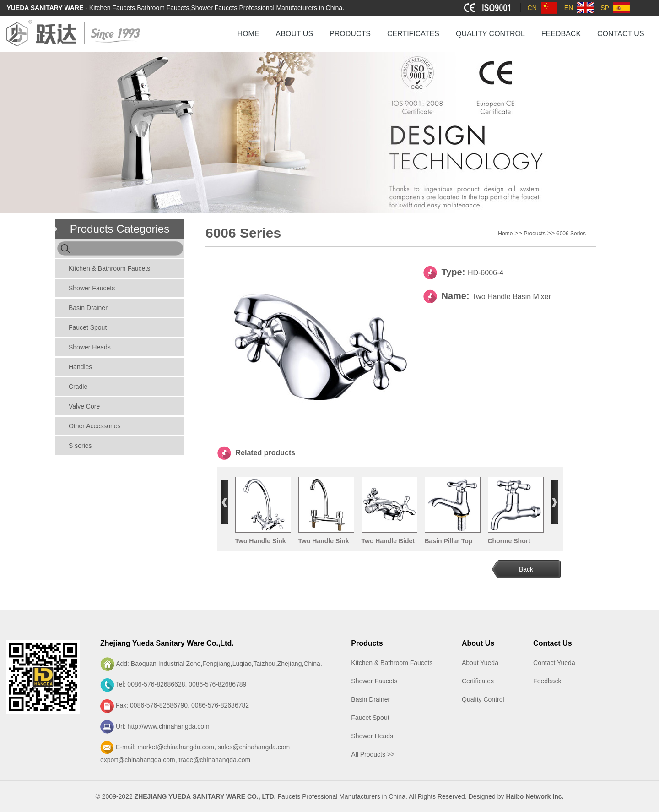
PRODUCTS (350, 34)
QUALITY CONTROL (490, 34)
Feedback (547, 681)
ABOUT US (295, 34)
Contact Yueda (554, 663)
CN (532, 8)
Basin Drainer (88, 308)
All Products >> (373, 754)
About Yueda (480, 663)
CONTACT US (621, 34)
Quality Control (483, 699)
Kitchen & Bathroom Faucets (109, 268)
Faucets (289, 796)
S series (80, 446)
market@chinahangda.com (176, 747)
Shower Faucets (92, 288)
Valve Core (84, 406)
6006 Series (571, 234)
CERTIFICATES (413, 34)
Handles (80, 367)
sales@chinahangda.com (254, 747)
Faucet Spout (88, 327)
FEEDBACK (561, 34)
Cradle (78, 387)
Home (505, 234)
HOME (248, 34)
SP (605, 8)
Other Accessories (95, 426)
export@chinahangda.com (138, 760)
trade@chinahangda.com (214, 760)
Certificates (478, 681)
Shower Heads (90, 347)
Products (534, 234)
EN (569, 8)
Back (526, 569)
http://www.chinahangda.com (169, 726)
